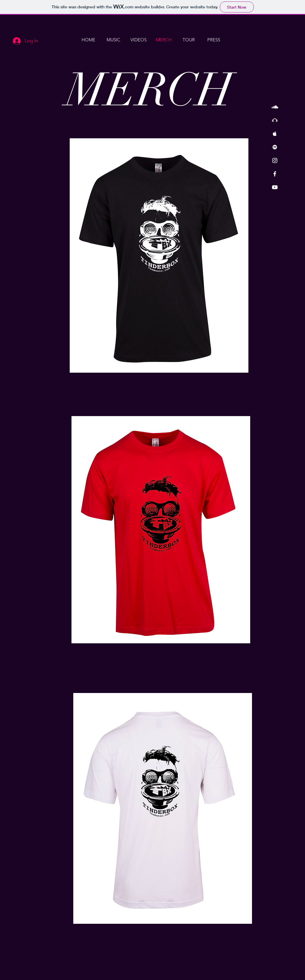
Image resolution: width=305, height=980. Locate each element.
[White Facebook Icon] (275, 174)
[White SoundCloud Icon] (275, 107)
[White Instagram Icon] (275, 160)
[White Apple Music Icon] (275, 134)
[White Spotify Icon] (275, 147)
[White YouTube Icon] (275, 187)
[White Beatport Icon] (275, 120)
